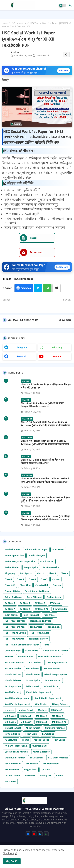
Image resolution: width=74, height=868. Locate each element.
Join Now (64, 71)
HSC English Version (58, 662)
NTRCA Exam (31, 734)
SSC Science (32, 764)
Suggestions (30, 770)
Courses (57, 585)
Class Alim (25, 585)
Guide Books (32, 651)
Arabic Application (14, 555)
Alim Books (58, 550)
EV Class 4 (25, 603)
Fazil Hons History (38, 639)
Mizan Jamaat (33, 728)
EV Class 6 (55, 603)
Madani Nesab (26, 710)
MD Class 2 (10, 716)
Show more (65, 320)
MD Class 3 (26, 716)
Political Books (41, 740)
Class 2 (52, 573)
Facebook (26, 288)
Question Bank (40, 746)
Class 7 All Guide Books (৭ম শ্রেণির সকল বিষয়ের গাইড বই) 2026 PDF (46, 386)
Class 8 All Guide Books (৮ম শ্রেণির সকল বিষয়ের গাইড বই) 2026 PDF (43, 405)
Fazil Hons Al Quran (14, 639)
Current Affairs (12, 591)
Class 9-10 (10, 585)
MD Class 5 (58, 716)
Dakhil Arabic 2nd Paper (37, 591)
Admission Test (12, 550)
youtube (57, 356)
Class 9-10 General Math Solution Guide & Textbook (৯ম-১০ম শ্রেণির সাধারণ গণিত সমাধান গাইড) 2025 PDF (45, 425)
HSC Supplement (52, 668)
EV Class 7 (10, 609)
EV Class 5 (40, 603)
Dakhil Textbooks (13, 597)
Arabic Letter (47, 561)
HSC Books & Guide (14, 662)
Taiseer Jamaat (12, 775)
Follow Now (62, 267)
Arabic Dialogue (37, 555)
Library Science (60, 704)
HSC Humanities (19, 23)
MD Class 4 (42, 716)
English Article (54, 597)
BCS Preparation (51, 567)
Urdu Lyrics (46, 775)
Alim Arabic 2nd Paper (36, 550)
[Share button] (56, 288)
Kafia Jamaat (32, 686)
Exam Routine (12, 615)
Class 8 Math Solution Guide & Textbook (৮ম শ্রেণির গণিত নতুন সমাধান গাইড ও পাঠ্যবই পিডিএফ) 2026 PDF (46, 501)
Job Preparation (13, 686)
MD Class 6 (10, 722)
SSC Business (37, 758)
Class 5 (20, 579)
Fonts (46, 645)
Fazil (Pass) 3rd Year (15, 627)
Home (5, 23)
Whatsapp (47, 288)
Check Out (8, 853)
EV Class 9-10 (42, 609)
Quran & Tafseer (41, 752)
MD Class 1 (57, 710)
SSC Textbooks (12, 770)
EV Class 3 (10, 603)
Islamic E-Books (13, 680)
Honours (9, 657)
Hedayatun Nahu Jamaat (55, 651)
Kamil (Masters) (13, 692)
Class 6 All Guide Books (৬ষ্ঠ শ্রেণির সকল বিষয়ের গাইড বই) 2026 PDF (42, 461)
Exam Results (60, 609)
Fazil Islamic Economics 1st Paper (22, 645)
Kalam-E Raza (51, 686)
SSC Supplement (51, 764)
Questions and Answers (17, 752)
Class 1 (41, 573)
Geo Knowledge (13, 651)
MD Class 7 (26, 722)
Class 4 (8, 579)
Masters (42, 710)
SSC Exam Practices (58, 758)
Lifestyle (9, 710)
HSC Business (36, 662)
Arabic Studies (12, 567)
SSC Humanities (13, 764)
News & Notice (12, 734)
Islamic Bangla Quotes (56, 674)
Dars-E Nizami (34, 597)
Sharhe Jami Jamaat (15, 758)
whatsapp (57, 347)
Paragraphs (48, 734)
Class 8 (56, 579)
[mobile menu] (4, 5)
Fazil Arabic (36, 627)
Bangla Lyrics (31, 567)
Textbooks (30, 775)
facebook (22, 356)
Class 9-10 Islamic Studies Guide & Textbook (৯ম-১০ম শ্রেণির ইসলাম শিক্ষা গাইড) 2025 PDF (45, 480)
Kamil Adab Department (39, 692)
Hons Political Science (50, 657)
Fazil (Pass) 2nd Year (41, 621)
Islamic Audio (33, 674)
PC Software (11, 740)
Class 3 (64, 573)
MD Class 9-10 (59, 722)
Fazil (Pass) (50, 615)
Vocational (10, 781)
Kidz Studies (41, 704)
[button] (70, 5)
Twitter (38, 288)
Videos (60, 775)
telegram (22, 347)
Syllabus (46, 770)
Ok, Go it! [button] (12, 861)
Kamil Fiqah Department (17, 698)
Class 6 (32, 579)
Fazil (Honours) (31, 615)
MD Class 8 (42, 722)
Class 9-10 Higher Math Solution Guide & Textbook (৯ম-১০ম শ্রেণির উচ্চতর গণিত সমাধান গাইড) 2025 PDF (45, 444)
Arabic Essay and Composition (20, 561)
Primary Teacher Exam (16, 746)
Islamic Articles (13, 674)
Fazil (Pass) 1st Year (15, 621)
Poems (25, 740)
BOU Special (26, 573)
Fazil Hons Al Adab (40, 633)
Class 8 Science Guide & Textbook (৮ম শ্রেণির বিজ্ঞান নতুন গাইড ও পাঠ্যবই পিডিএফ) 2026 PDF (45, 518)
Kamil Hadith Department (48, 698)
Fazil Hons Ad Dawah (15, 633)
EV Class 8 (25, 609)
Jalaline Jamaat (53, 680)
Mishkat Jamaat (13, 728)
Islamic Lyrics (33, 680)
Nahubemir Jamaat (55, 728)
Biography (10, 573)
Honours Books (26, 657)
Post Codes (59, 740)
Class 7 (44, 579)
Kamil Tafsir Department (17, 704)
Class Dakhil (42, 585)
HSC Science (32, 668)
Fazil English (53, 627)
